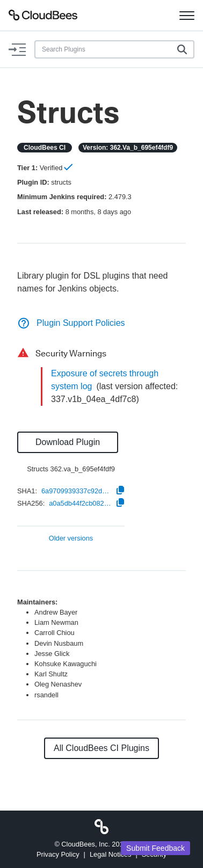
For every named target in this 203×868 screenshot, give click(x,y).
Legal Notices (111, 854)
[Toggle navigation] (187, 15)
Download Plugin (68, 442)
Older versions (71, 539)
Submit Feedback (155, 848)
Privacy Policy (58, 854)
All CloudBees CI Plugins (102, 748)
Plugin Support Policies (71, 323)
